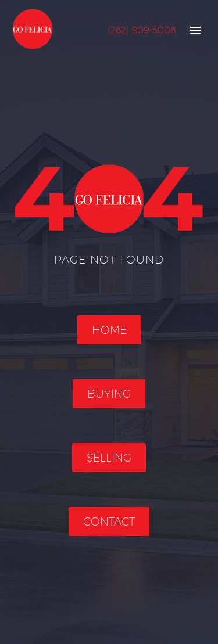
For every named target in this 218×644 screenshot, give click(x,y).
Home (109, 330)
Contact (109, 521)
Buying (109, 394)
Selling (109, 458)
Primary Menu (195, 30)
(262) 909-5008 (142, 30)
